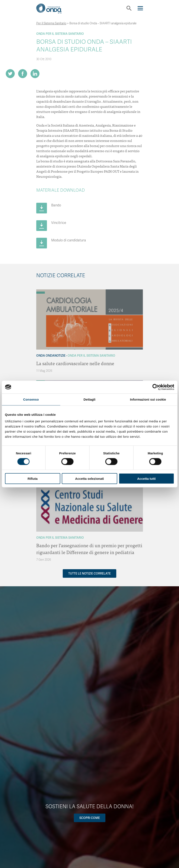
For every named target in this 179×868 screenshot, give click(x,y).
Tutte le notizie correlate (89, 573)
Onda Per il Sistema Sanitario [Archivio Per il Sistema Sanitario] (60, 34)
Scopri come (90, 818)
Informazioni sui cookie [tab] (148, 399)
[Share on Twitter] (10, 74)
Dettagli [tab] (90, 399)
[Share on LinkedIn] (35, 74)
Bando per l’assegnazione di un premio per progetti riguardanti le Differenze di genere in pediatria (89, 549)
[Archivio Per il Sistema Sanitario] (41, 293)
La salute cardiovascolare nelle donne (75, 363)
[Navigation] (140, 8)
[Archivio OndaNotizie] (41, 290)
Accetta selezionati (89, 479)
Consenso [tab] (31, 399)
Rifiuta (33, 479)
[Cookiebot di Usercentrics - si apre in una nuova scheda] (155, 387)
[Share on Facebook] (23, 74)
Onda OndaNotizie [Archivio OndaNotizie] (51, 356)
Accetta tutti (146, 479)
